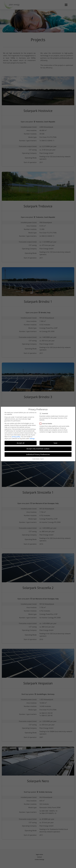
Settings (32, 437)
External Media (46, 422)
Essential (44, 412)
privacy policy (16, 436)
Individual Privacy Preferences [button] (38, 453)
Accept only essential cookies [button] (38, 448)
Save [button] (56, 442)
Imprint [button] (42, 458)
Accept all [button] (21, 442)
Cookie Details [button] (36, 458)
